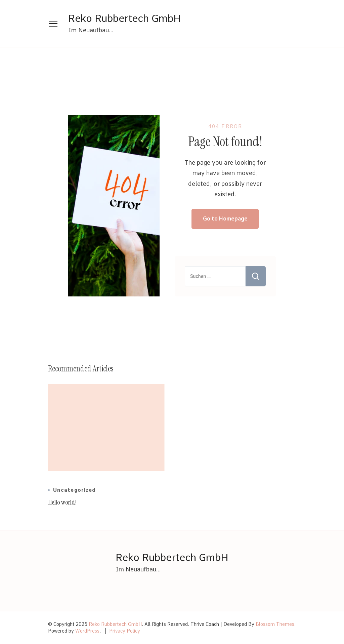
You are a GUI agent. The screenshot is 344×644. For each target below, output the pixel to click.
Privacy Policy (125, 631)
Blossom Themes (275, 624)
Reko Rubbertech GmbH (125, 18)
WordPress (87, 631)
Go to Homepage (225, 219)
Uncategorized (74, 490)
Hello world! (62, 502)
